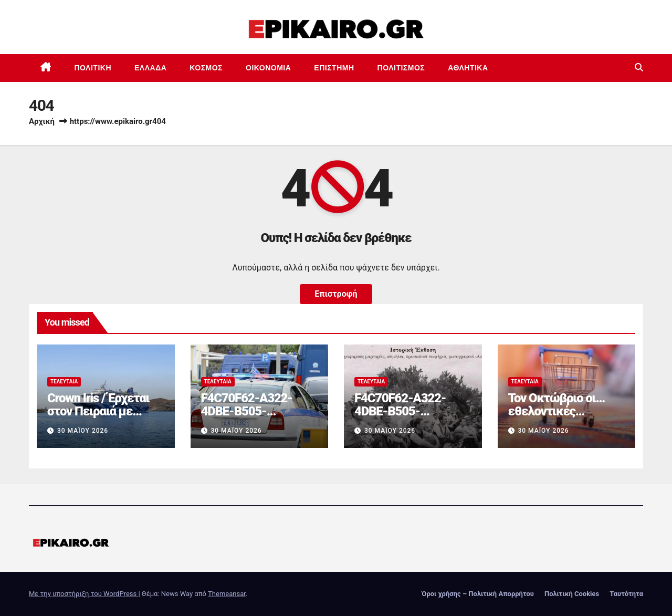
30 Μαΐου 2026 (83, 431)
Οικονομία (268, 68)
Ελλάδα (150, 68)
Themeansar (227, 594)
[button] (639, 67)
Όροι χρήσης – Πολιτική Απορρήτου (478, 594)
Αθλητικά (468, 68)
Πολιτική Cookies (572, 594)
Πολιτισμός (401, 68)
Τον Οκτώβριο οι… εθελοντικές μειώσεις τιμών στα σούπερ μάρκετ (561, 418)
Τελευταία (64, 382)
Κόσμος (206, 68)
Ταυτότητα (626, 594)
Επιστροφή (336, 294)
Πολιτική (93, 68)
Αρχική (42, 121)
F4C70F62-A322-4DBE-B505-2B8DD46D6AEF (247, 411)
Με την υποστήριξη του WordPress (83, 594)
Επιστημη (334, 68)
